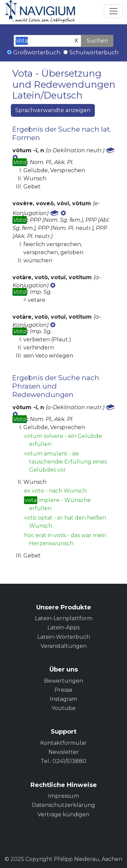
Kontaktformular (63, 743)
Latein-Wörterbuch (64, 637)
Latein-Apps (63, 627)
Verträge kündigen (63, 814)
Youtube (63, 708)
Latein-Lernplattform (64, 618)
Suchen (97, 41)
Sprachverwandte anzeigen (53, 110)
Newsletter (64, 752)
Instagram (63, 699)
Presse (63, 690)
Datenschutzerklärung (63, 805)
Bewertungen (63, 681)
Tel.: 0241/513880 (63, 761)
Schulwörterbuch (94, 52)
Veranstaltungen (64, 646)
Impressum (63, 796)
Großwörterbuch (37, 52)
